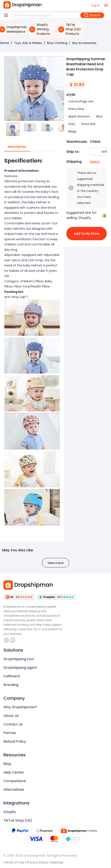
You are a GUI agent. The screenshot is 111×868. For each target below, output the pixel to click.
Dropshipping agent (20, 668)
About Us (11, 716)
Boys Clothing (57, 43)
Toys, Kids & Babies (28, 43)
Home (5, 43)
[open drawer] (106, 5)
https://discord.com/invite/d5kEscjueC (13, 640)
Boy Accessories (84, 43)
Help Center (14, 772)
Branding (11, 685)
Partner (10, 733)
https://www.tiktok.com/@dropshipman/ (6, 640)
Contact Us (13, 724)
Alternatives (14, 790)
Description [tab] (17, 147)
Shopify (10, 812)
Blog (7, 764)
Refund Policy (15, 741)
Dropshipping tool (19, 659)
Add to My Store (87, 234)
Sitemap (57, 862)
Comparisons (15, 781)
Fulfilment (12, 676)
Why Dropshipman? (20, 707)
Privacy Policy (37, 862)
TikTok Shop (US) (18, 820)
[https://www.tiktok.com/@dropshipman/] (6, 640)
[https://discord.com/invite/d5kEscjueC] (13, 640)
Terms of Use (14, 862)
